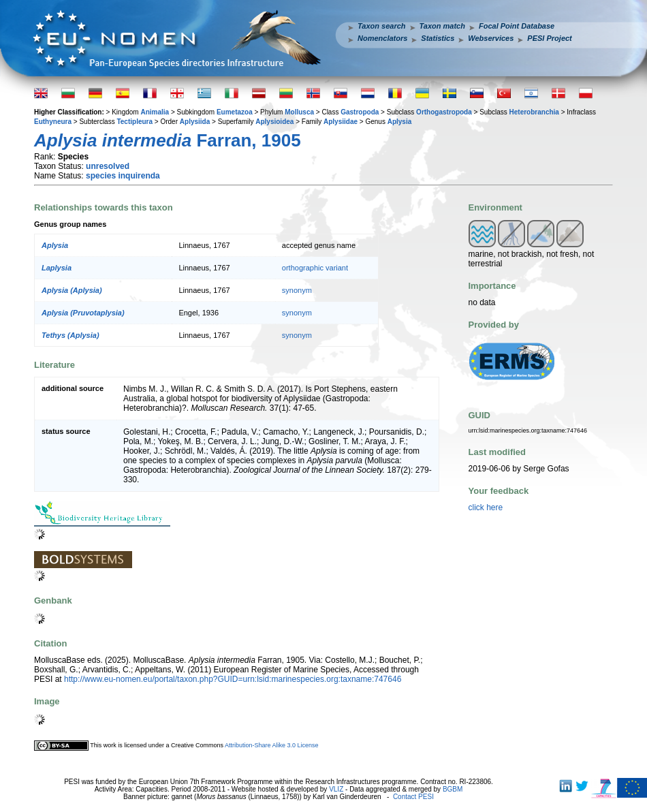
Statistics (438, 38)
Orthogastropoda (444, 112)
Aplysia (400, 122)
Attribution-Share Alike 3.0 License (272, 745)
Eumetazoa (235, 112)
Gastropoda (360, 112)
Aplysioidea (274, 122)
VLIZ (336, 789)
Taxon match (442, 26)
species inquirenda (123, 176)
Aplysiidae (341, 122)
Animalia (155, 112)
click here (486, 507)
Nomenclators (382, 38)
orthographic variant (315, 268)
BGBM (453, 789)
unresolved (108, 166)
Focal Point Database (517, 26)
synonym (297, 290)
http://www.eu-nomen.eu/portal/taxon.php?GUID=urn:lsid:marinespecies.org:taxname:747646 (233, 679)
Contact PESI (413, 797)
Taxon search (382, 26)
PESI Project (549, 38)
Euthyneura (53, 122)
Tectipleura (135, 122)
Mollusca (299, 112)
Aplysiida (195, 122)
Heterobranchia (534, 112)
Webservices (491, 38)
